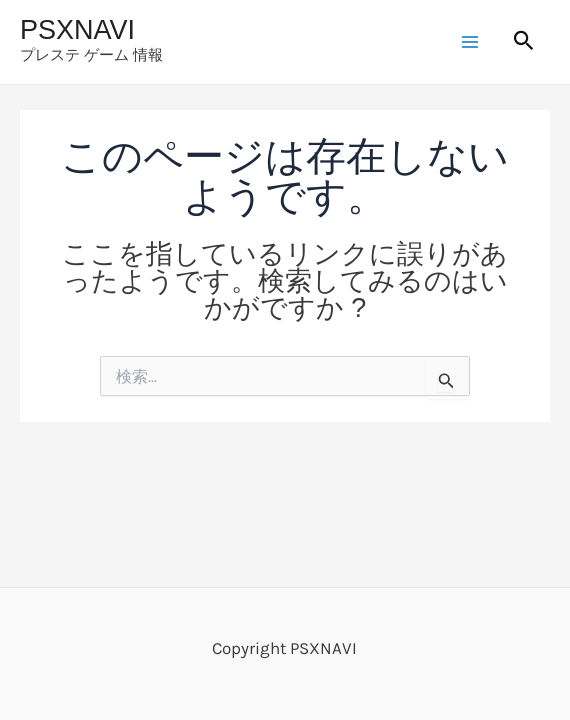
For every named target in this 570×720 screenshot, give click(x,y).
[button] (524, 41)
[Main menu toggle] (471, 42)
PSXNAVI (77, 30)
